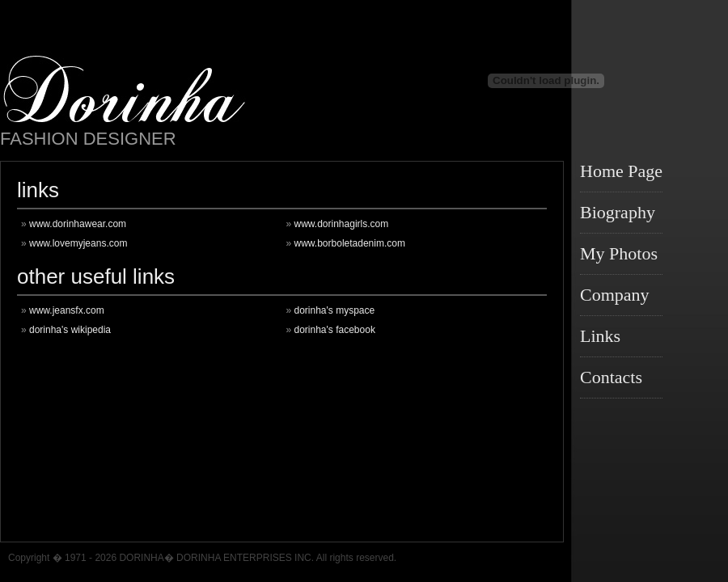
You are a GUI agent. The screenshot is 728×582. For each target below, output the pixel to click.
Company (615, 295)
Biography (618, 212)
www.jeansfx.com (67, 310)
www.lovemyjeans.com (78, 243)
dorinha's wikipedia (70, 330)
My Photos (619, 253)
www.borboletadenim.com (350, 243)
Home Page (621, 171)
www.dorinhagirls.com (342, 224)
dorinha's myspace (335, 310)
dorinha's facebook (335, 330)
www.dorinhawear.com (78, 224)
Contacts (611, 377)
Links (600, 336)
